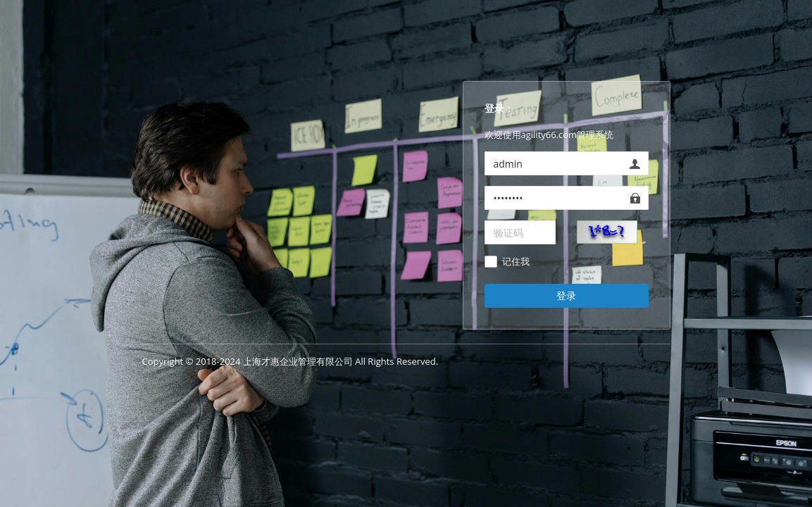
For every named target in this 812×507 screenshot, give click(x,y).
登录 (566, 295)
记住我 (516, 262)
